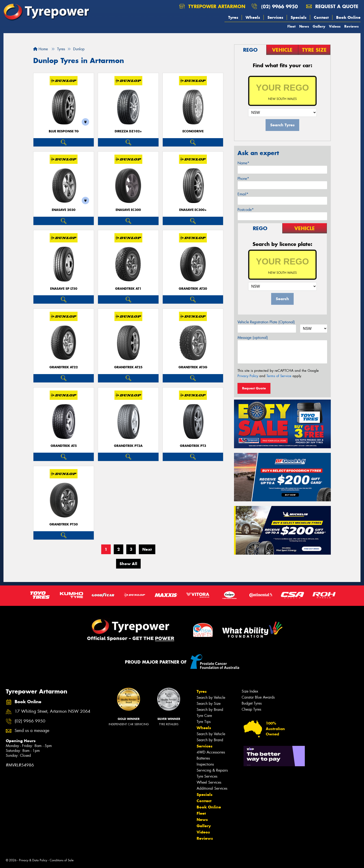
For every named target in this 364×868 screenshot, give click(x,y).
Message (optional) (253, 338)
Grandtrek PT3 (193, 446)
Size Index (250, 691)
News (304, 26)
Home (41, 49)
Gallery (319, 26)
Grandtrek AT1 (128, 289)
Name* (243, 163)
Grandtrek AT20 (193, 289)
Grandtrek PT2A (128, 446)
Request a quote (332, 6)
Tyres (233, 17)
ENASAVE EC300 (128, 210)
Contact (321, 17)
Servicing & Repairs (212, 770)
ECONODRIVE (193, 131)
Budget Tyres (252, 703)
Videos (335, 26)
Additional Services (212, 788)
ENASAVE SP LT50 (64, 289)
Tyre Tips (204, 722)
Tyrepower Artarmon (212, 6)
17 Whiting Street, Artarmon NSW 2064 (52, 711)
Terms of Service (279, 376)
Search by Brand (210, 710)
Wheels (253, 17)
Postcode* (246, 210)
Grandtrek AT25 (128, 367)
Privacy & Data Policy (33, 860)
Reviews (351, 26)
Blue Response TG (64, 131)
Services (275, 17)
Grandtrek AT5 (64, 446)
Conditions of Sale (62, 860)
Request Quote (254, 388)
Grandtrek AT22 (64, 367)
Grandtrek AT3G (193, 367)
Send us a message (32, 731)
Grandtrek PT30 (64, 524)
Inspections (205, 764)
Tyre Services (207, 776)
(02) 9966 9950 (279, 6)
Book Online (348, 17)
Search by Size (209, 704)
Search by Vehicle (211, 698)
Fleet (291, 26)
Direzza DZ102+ (128, 131)
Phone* (243, 179)
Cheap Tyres (251, 709)
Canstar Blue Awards (258, 697)
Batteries (203, 758)
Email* (243, 194)
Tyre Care (204, 716)
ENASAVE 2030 (64, 210)
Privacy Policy (248, 376)
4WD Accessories (211, 752)
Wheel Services (209, 782)
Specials (299, 17)
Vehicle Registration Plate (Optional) (266, 322)
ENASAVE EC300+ (193, 210)
